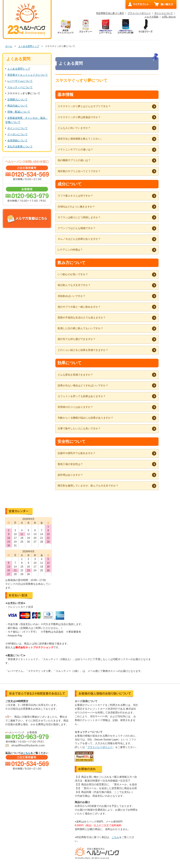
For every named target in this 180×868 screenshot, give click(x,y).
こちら (27, 753)
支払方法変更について (20, 147)
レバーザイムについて (20, 81)
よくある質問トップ (29, 46)
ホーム (9, 46)
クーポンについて (17, 134)
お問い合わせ (169, 17)
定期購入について (17, 100)
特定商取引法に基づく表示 (110, 13)
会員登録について (17, 140)
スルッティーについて (20, 87)
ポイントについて (164, 13)
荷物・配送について (19, 112)
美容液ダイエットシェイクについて (28, 75)
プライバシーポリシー (139, 13)
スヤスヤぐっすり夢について (24, 93)
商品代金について (17, 106)
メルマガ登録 (151, 17)
